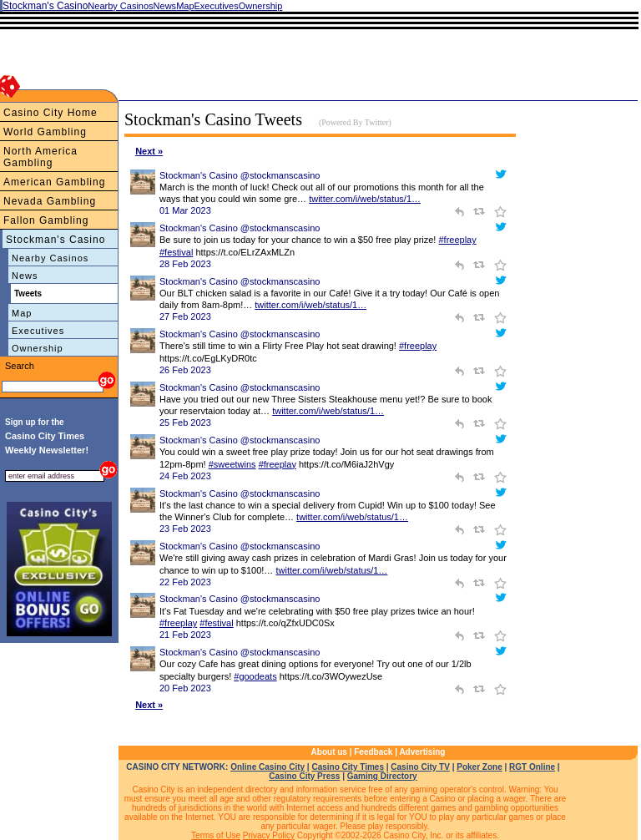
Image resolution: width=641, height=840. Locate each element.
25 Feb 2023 (185, 423)
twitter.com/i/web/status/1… (365, 199)
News (25, 276)
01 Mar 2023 (185, 210)
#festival (176, 252)
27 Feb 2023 (185, 316)
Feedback (373, 752)
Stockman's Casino (56, 240)
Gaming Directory (382, 776)
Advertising (422, 752)
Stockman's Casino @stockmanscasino (240, 175)
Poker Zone (479, 767)
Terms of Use (216, 835)
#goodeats (255, 676)
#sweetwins (232, 464)
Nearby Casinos (50, 258)
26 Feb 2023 (185, 370)
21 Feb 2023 (185, 635)
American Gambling (54, 182)
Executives (38, 331)
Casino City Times (348, 767)
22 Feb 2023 (185, 582)
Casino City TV (420, 767)
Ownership (38, 348)
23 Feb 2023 (185, 529)
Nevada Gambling (50, 201)
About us (329, 752)
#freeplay (457, 240)
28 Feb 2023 (185, 264)
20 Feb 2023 (185, 688)
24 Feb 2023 (185, 476)
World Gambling (45, 132)
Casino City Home (50, 113)
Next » (149, 151)
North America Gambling (40, 157)
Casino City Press (304, 776)
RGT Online (532, 767)
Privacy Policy (269, 835)
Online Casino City (268, 767)
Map (22, 313)
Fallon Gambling (46, 220)
